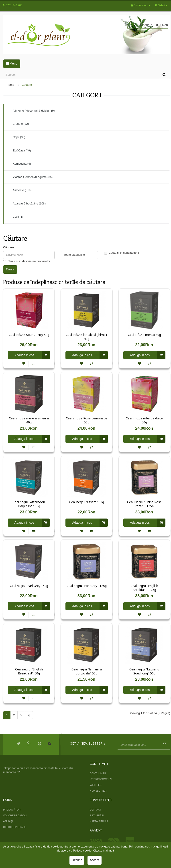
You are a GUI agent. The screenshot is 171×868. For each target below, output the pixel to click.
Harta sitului (99, 821)
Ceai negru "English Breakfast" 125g (144, 588)
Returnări (97, 815)
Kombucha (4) (22, 164)
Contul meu (98, 773)
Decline (77, 860)
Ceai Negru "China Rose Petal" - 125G (144, 504)
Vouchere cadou (15, 815)
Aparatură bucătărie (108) (29, 203)
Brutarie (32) (21, 124)
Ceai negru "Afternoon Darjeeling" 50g (29, 504)
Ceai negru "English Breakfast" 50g (29, 671)
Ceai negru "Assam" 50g (87, 502)
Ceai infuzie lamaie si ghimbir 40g (87, 337)
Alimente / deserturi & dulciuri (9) (34, 111)
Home (10, 85)
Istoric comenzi (101, 779)
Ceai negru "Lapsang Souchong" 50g (144, 671)
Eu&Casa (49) (22, 150)
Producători (12, 810)
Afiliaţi (8, 821)
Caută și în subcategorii (122, 253)
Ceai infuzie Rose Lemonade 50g (87, 420)
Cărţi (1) (18, 217)
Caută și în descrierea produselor (27, 261)
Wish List (96, 785)
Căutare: (9, 247)
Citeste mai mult (103, 851)
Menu (12, 63)
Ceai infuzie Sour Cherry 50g (29, 335)
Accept (95, 860)
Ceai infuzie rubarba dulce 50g (144, 420)
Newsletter (98, 791)
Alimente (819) (22, 190)
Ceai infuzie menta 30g (144, 335)
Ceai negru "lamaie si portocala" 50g (87, 671)
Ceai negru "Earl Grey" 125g (87, 586)
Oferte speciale (14, 827)
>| (29, 715)
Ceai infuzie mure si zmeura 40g (29, 420)
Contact (96, 810)
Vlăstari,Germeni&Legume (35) (33, 177)
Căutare (27, 85)
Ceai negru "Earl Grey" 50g (29, 586)
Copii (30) (19, 137)
